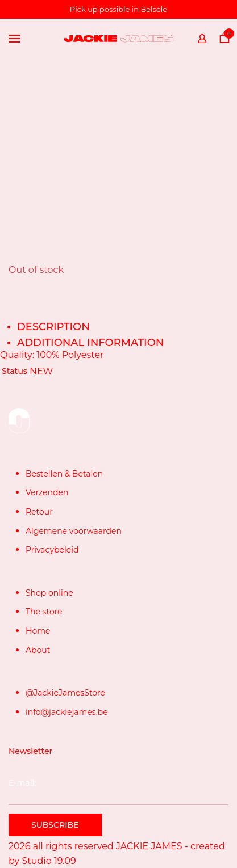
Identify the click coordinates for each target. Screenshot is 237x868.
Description (53, 327)
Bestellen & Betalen (64, 474)
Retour (39, 512)
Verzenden (47, 492)
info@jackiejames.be (67, 712)
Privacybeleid (52, 550)
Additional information (90, 343)
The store (44, 612)
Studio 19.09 (49, 861)
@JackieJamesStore (65, 693)
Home (38, 631)
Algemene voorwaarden (74, 531)
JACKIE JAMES (149, 846)
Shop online (49, 593)
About (38, 650)
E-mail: (118, 791)
